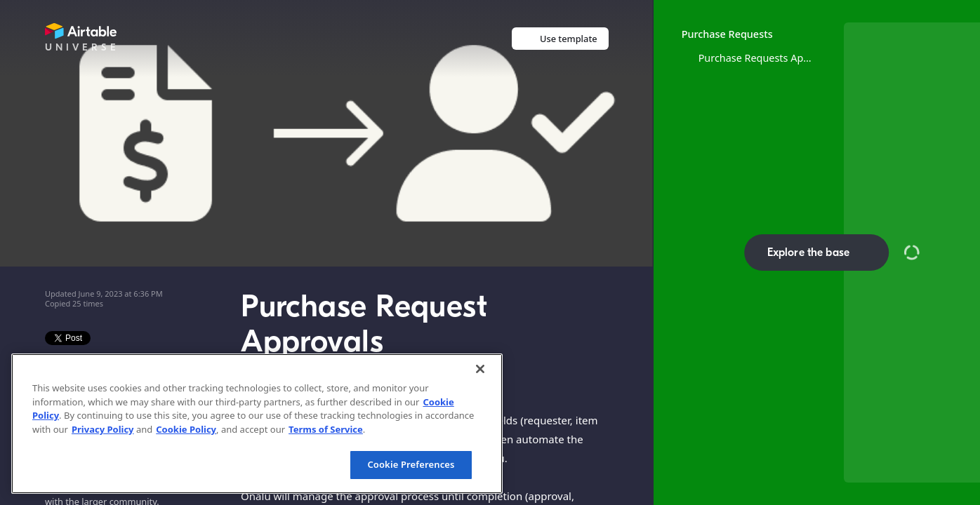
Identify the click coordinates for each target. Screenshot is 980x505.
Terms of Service (326, 429)
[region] (257, 424)
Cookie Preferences (411, 464)
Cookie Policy (186, 429)
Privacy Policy (103, 429)
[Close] (480, 369)
